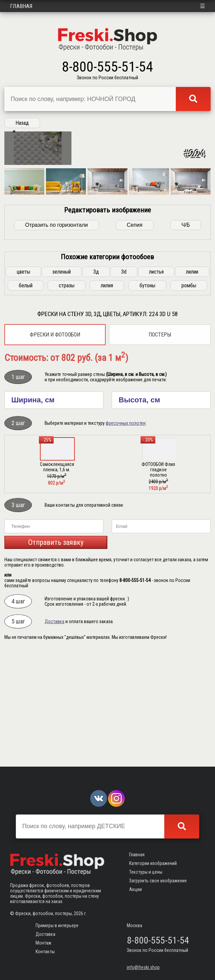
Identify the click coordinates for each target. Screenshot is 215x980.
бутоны (147, 398)
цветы (23, 384)
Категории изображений (153, 863)
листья (156, 384)
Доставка (55, 733)
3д (96, 384)
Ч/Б (186, 337)
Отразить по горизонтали (57, 337)
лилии (192, 384)
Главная (21, 6)
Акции (136, 889)
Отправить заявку (56, 654)
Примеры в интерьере (57, 925)
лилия (107, 398)
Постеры (160, 447)
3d (124, 384)
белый (26, 398)
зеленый (62, 384)
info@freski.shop (143, 967)
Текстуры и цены (146, 872)
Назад (22, 123)
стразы (67, 398)
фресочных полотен (126, 535)
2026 (78, 913)
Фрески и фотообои (55, 447)
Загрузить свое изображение (158, 881)
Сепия (135, 337)
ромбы (189, 398)
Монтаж (43, 943)
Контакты (45, 952)
